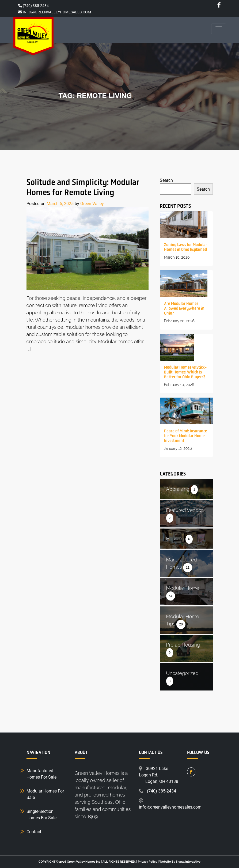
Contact (34, 831)
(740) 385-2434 (33, 5)
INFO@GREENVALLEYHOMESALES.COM (55, 12)
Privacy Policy (147, 862)
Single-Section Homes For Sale (41, 814)
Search (166, 180)
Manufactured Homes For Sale (41, 774)
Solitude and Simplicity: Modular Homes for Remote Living (83, 187)
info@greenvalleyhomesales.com (170, 807)
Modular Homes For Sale (45, 794)
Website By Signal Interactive (180, 862)
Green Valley (92, 203)
